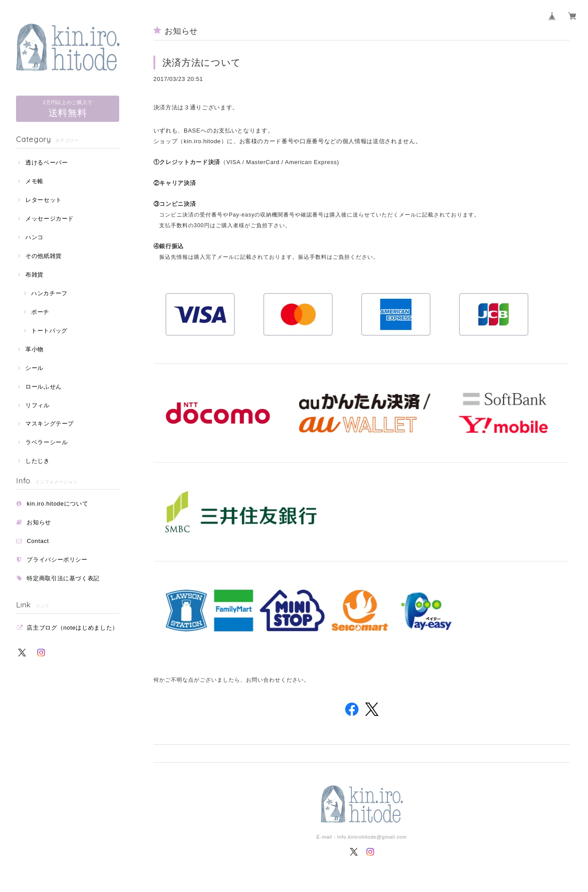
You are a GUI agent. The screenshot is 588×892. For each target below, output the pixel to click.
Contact (38, 541)
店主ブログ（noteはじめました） (72, 628)
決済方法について (202, 62)
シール (34, 368)
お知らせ (39, 522)
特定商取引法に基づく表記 (63, 578)
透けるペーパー (47, 163)
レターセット (44, 200)
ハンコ (34, 237)
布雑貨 (34, 275)
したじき (38, 461)
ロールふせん (44, 387)
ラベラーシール (47, 442)
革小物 (34, 349)
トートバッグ (49, 331)
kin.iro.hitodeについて (57, 504)
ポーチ (40, 312)
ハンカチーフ (49, 293)
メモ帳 (34, 181)
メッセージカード (50, 219)
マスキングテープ (50, 424)
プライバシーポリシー (57, 560)
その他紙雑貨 (44, 256)
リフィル (38, 405)
